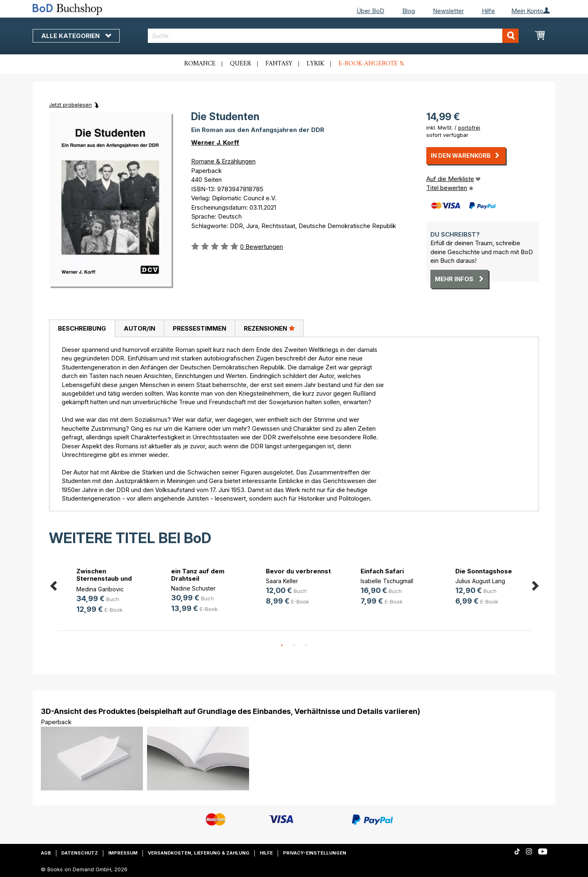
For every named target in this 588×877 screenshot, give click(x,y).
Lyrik (315, 64)
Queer (241, 64)
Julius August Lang (480, 581)
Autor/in (139, 328)
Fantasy (279, 64)
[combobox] (333, 36)
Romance (200, 64)
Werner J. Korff (215, 142)
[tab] (82, 329)
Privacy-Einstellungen (315, 853)
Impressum (123, 853)
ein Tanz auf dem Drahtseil (198, 575)
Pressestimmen (199, 328)
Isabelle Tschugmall (387, 581)
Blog (409, 11)
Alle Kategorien (76, 36)
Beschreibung (82, 328)
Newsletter (448, 11)
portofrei (469, 128)
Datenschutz (80, 853)
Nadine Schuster (193, 588)
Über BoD (370, 11)
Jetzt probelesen (70, 105)
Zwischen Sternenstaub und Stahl (104, 578)
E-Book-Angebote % (371, 64)
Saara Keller (282, 581)
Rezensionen (269, 328)
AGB (46, 853)
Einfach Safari (382, 571)
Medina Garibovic (100, 589)
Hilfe (488, 11)
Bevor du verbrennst (298, 571)
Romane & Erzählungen (223, 161)
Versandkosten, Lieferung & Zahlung (199, 853)
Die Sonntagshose (484, 571)
